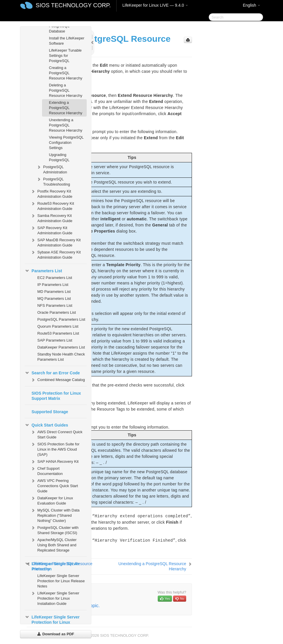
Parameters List (43, 271)
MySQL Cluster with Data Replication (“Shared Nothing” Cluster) (55, 515)
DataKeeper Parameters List (61, 347)
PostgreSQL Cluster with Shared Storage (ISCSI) (55, 530)
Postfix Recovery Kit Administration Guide (51, 193)
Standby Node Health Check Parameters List (61, 357)
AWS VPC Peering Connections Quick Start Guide (54, 485)
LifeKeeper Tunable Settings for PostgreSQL (65, 56)
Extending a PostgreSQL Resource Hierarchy (66, 108)
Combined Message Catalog (58, 380)
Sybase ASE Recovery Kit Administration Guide (56, 254)
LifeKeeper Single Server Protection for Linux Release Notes (61, 581)
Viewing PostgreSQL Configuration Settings (66, 143)
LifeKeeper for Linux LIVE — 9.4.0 (155, 5)
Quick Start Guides (46, 425)
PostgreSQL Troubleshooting (53, 181)
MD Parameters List (54, 292)
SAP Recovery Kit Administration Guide (51, 230)
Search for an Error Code (52, 373)
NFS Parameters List (55, 305)
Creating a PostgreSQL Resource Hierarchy (66, 73)
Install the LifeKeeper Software (67, 41)
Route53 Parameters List (58, 333)
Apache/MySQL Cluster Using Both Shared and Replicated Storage (53, 544)
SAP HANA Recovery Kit (55, 462)
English (251, 5)
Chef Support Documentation (47, 470)
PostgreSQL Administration (52, 169)
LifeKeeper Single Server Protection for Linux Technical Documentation (53, 622)
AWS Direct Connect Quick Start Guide (57, 434)
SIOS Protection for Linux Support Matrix (56, 396)
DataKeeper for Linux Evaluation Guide (52, 500)
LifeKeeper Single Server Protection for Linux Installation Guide (55, 598)
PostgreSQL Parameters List (61, 319)
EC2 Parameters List (55, 278)
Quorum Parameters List (58, 326)
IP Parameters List (53, 285)
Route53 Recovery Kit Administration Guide (52, 205)
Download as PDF (56, 634)
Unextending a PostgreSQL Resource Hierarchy (66, 125)
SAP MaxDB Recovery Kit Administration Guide (56, 242)
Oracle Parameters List (57, 312)
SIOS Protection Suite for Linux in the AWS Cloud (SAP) (55, 449)
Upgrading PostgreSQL (59, 157)
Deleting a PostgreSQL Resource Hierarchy (66, 90)
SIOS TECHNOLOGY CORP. (73, 5)
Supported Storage (50, 412)
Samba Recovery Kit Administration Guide (51, 218)
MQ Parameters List (54, 299)
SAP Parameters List (55, 340)
